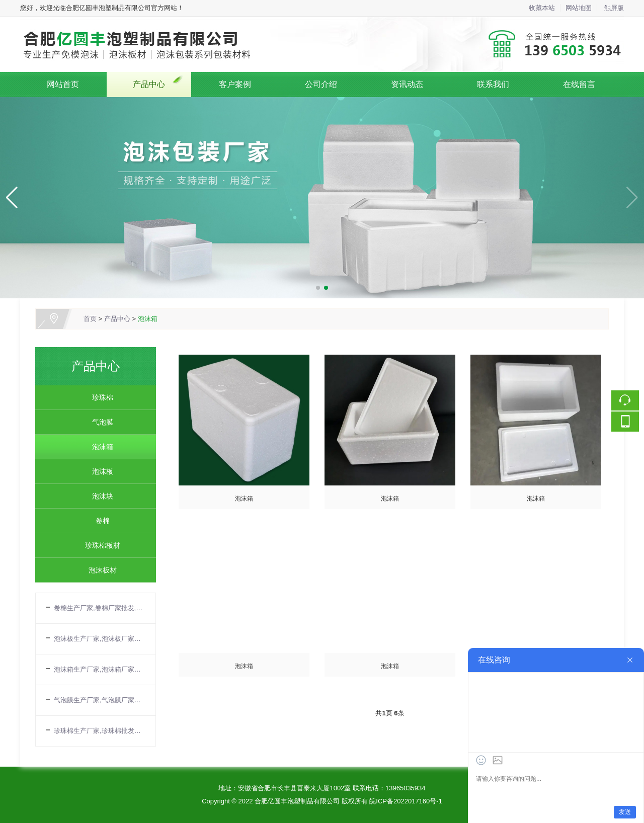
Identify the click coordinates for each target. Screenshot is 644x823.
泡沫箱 (148, 319)
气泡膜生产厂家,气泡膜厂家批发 (100, 700)
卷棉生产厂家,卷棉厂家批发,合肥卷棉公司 (100, 608)
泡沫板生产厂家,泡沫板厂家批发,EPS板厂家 (100, 639)
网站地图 (579, 8)
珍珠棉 (99, 397)
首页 (90, 319)
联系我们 (493, 84)
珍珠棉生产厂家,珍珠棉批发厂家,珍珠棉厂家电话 (100, 731)
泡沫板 (99, 471)
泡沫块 (99, 496)
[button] (318, 288)
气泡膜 (99, 422)
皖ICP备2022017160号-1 (406, 801)
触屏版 (614, 8)
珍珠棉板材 (99, 545)
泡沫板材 (99, 570)
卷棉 (99, 521)
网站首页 (63, 84)
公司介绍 (321, 84)
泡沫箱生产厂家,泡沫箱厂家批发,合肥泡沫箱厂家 (100, 669)
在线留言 (579, 84)
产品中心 (149, 84)
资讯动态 (407, 84)
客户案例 (235, 84)
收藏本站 (542, 8)
